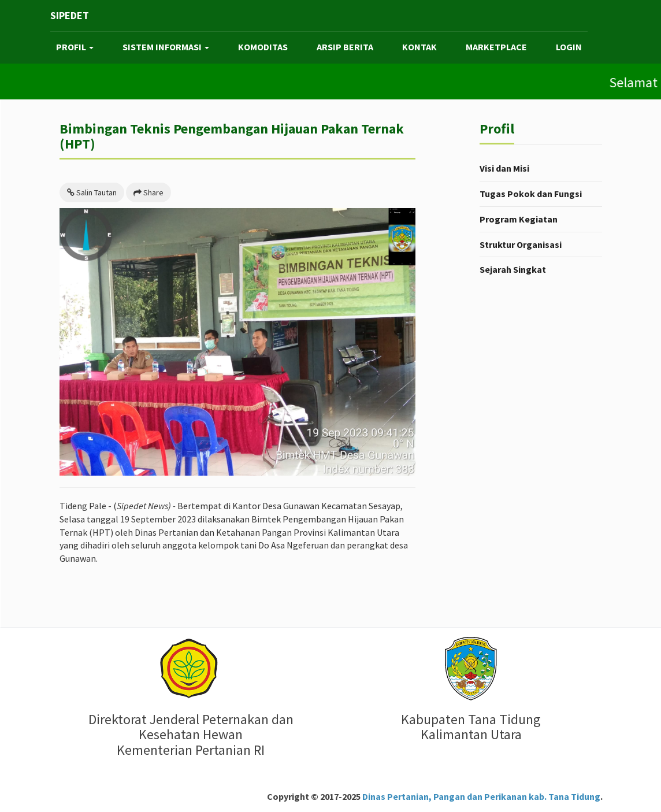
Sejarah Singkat (513, 269)
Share (148, 192)
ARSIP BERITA (345, 47)
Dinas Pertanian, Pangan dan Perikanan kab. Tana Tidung (480, 796)
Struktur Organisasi (521, 244)
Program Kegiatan (519, 219)
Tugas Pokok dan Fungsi (531, 194)
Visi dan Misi (504, 168)
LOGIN (569, 47)
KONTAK (419, 47)
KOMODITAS (263, 47)
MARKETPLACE (496, 47)
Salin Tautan (92, 192)
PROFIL (75, 47)
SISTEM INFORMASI (166, 47)
